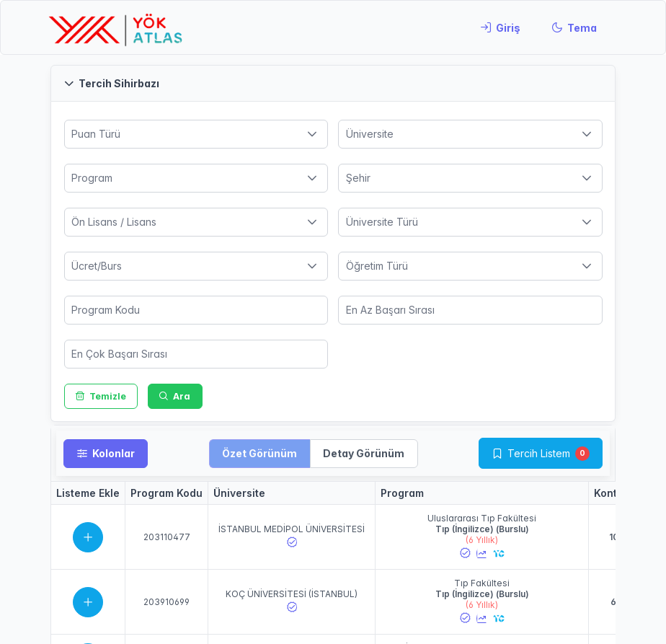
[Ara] (175, 396)
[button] (333, 83)
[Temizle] (101, 396)
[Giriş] (500, 27)
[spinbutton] (196, 310)
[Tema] (574, 27)
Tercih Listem (539, 453)
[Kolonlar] (106, 454)
